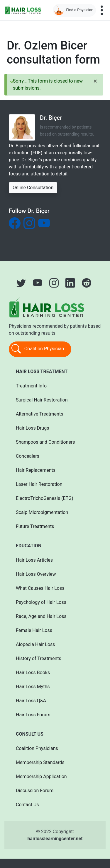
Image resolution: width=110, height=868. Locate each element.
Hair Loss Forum (33, 715)
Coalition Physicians (37, 748)
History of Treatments (39, 658)
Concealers (28, 456)
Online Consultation (33, 188)
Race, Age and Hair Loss (41, 616)
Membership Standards (40, 762)
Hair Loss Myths (33, 687)
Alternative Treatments (39, 414)
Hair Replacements (36, 470)
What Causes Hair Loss (40, 588)
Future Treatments (35, 526)
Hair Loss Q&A (31, 701)
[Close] (95, 81)
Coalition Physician (38, 349)
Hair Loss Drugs (33, 428)
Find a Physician (74, 10)
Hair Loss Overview (36, 574)
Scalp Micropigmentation (42, 512)
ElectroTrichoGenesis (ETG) (45, 498)
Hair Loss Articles (34, 560)
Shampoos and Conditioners (45, 442)
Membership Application (41, 776)
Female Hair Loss (34, 630)
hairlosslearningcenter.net (55, 839)
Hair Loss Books (33, 673)
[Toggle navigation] (102, 10)
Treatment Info (31, 386)
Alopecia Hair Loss (35, 644)
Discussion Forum (35, 791)
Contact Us (27, 805)
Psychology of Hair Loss (41, 602)
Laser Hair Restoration (39, 484)
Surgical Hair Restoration (42, 400)
